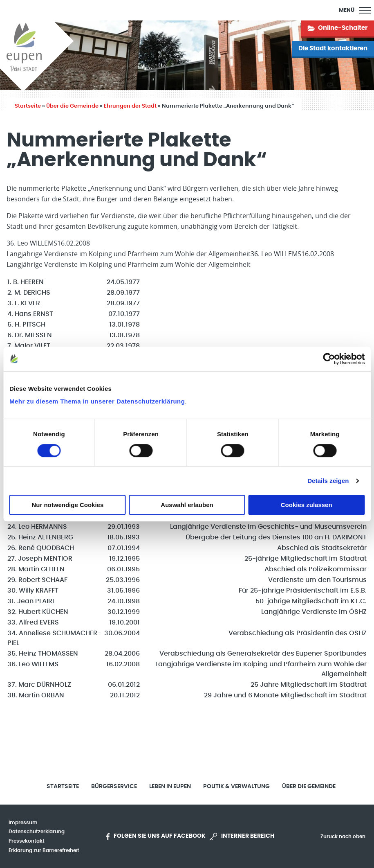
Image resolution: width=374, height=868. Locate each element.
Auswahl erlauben (187, 505)
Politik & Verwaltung (236, 787)
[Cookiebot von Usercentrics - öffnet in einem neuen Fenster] (329, 359)
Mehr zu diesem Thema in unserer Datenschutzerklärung (97, 401)
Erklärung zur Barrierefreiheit (44, 850)
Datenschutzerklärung (37, 832)
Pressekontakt (27, 841)
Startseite (28, 106)
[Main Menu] (355, 10)
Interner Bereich (242, 836)
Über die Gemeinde (72, 106)
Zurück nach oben (343, 836)
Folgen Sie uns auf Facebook (156, 836)
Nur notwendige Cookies (67, 505)
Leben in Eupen (170, 787)
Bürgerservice (114, 787)
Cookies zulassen (307, 505)
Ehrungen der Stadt (130, 106)
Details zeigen (328, 481)
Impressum (23, 823)
